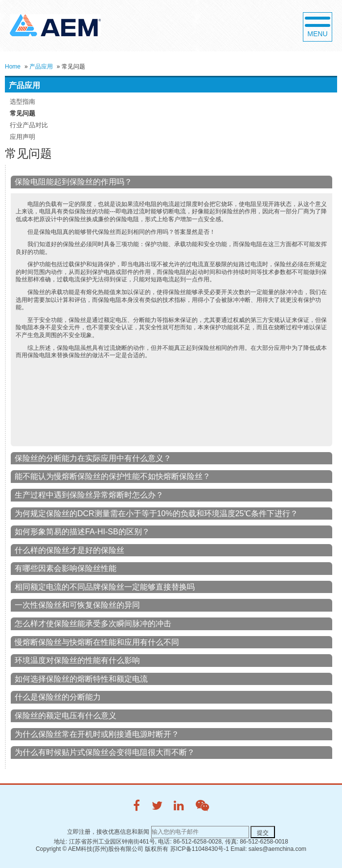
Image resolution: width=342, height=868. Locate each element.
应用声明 (23, 137)
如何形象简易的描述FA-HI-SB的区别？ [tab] (82, 532)
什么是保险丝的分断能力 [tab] (58, 697)
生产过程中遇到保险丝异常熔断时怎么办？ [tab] (89, 495)
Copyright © (51, 849)
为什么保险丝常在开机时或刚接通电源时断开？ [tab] (97, 734)
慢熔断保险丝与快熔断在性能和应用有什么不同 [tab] (97, 642)
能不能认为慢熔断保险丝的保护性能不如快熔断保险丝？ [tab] (113, 476)
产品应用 (41, 67)
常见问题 (23, 113)
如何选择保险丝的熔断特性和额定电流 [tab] (81, 679)
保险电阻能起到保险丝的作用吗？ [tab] (73, 182)
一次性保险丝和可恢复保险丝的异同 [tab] (77, 605)
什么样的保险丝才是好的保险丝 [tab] (69, 550)
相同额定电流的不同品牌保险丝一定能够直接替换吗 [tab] (105, 587)
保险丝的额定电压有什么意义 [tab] (66, 716)
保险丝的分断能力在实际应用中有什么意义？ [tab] (93, 458)
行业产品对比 (29, 125)
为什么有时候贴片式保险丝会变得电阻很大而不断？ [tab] (105, 752)
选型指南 (23, 102)
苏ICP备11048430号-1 (200, 849)
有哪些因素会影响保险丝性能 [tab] (66, 568)
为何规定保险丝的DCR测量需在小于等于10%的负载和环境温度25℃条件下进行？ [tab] (156, 514)
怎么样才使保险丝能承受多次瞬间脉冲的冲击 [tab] (93, 624)
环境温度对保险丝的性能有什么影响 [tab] (77, 660)
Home (13, 67)
